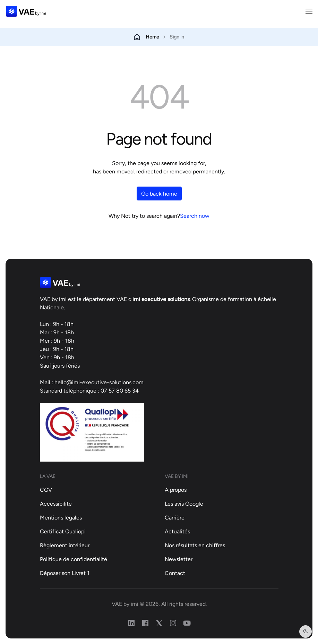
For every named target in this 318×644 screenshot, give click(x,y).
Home (152, 37)
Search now (195, 216)
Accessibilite (56, 504)
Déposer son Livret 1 (65, 573)
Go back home (159, 194)
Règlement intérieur (65, 545)
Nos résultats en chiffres (195, 545)
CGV (46, 490)
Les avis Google (184, 504)
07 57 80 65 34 (120, 390)
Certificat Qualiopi (63, 531)
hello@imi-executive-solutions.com (99, 382)
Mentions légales (61, 517)
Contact (175, 573)
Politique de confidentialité (74, 559)
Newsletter (179, 559)
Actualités (177, 531)
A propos (176, 490)
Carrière (175, 517)
